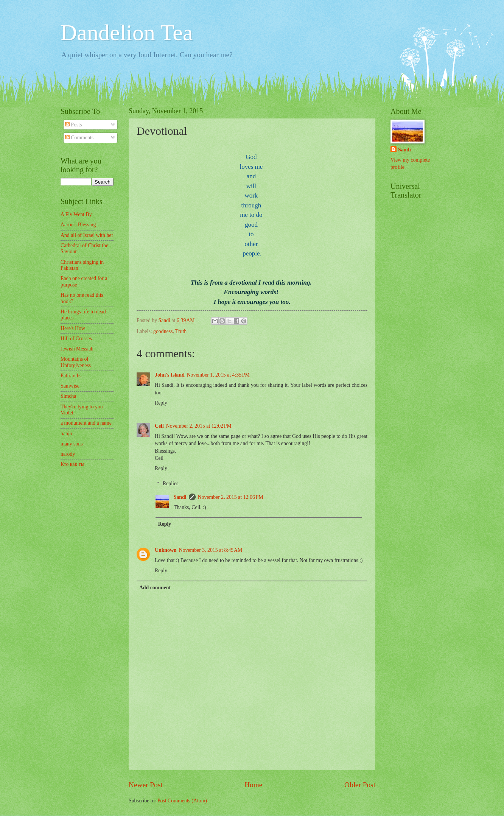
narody (68, 454)
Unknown (166, 550)
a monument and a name (86, 423)
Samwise (70, 386)
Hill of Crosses (76, 339)
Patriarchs (71, 376)
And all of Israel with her (87, 235)
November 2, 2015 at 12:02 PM (199, 426)
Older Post (360, 785)
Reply (161, 403)
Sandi (180, 497)
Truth (181, 331)
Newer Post (146, 785)
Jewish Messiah (77, 349)
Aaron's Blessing (78, 225)
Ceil (159, 426)
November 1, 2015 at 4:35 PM (218, 375)
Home (253, 785)
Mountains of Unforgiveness (76, 362)
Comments (79, 138)
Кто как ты (72, 464)
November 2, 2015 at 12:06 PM (231, 497)
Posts (74, 125)
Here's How (73, 328)
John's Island (170, 375)
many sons (72, 444)
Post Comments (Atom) (182, 801)
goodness (163, 331)
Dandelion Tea (127, 33)
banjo (66, 434)
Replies (170, 484)
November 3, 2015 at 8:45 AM (211, 550)
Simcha (68, 396)
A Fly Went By (76, 214)
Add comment (155, 588)
